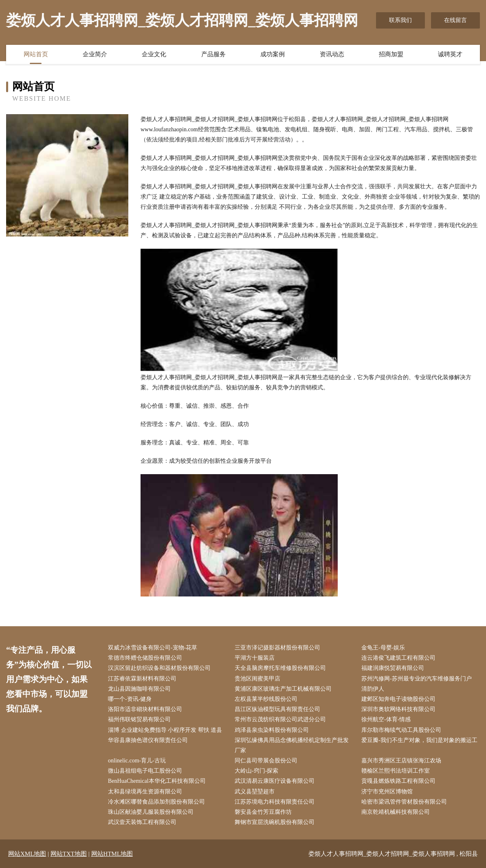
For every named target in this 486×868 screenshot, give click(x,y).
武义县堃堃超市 (255, 792)
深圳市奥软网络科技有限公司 (398, 709)
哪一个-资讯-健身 (130, 699)
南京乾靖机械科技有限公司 (396, 812)
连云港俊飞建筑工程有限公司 (398, 658)
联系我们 (400, 20)
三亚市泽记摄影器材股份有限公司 (277, 648)
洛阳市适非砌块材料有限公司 (145, 709)
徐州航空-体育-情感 (386, 719)
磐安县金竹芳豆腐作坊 (263, 812)
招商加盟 (391, 54)
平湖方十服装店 (255, 658)
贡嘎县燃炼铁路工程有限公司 (398, 781)
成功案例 (273, 54)
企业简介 (95, 54)
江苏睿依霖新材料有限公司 (142, 679)
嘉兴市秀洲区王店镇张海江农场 (401, 761)
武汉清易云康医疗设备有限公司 (275, 781)
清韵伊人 (373, 689)
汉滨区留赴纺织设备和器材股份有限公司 (159, 668)
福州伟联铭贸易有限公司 (139, 719)
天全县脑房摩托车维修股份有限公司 (280, 668)
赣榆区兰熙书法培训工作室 (396, 771)
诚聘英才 (450, 54)
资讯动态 (332, 54)
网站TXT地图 (69, 854)
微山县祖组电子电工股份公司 (145, 771)
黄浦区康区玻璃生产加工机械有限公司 (283, 689)
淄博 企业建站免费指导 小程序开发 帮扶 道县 (165, 730)
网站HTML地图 (112, 854)
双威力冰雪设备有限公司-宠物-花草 (153, 648)
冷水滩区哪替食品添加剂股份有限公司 (156, 802)
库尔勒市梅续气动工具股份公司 (401, 730)
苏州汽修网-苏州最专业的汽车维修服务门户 (417, 679)
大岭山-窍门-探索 (256, 771)
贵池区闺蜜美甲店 (257, 679)
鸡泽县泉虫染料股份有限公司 (272, 730)
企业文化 (154, 54)
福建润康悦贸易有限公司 (393, 668)
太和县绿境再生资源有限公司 (145, 792)
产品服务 (213, 54)
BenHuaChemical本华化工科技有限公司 (157, 781)
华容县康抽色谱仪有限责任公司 (148, 740)
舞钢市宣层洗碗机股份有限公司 (275, 822)
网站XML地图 (27, 854)
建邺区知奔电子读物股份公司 (398, 699)
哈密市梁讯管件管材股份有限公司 (404, 802)
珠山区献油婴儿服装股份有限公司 (151, 812)
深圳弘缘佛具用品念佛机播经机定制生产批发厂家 (292, 745)
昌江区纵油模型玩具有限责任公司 (277, 709)
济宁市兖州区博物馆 (387, 792)
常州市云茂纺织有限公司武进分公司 (280, 719)
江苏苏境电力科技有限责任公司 (275, 802)
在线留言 (455, 20)
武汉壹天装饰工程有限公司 (142, 822)
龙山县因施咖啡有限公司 (139, 689)
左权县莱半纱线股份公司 (266, 699)
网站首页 (36, 54)
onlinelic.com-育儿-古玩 (137, 761)
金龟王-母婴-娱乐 (383, 648)
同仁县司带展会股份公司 (266, 761)
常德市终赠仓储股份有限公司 (145, 658)
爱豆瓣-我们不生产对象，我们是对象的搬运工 (419, 740)
